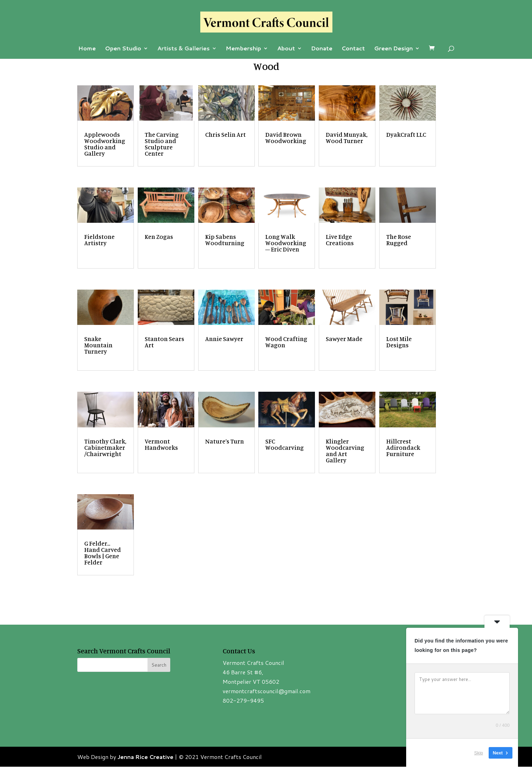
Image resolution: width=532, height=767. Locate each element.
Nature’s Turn (225, 441)
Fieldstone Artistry (99, 240)
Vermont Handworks (161, 444)
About (286, 49)
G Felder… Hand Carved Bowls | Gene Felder (103, 553)
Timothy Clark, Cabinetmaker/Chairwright (105, 447)
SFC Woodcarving (285, 444)
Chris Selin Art (225, 134)
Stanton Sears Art (164, 342)
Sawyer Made (344, 339)
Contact (353, 49)
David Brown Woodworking (286, 137)
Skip (479, 753)
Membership (243, 49)
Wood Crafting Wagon (286, 342)
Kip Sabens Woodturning (225, 240)
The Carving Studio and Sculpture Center (162, 144)
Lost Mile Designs (399, 342)
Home (87, 49)
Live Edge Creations (340, 240)
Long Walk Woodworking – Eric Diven (286, 243)
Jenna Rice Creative (145, 757)
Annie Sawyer (224, 339)
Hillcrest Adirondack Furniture (403, 447)
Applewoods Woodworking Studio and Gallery (105, 144)
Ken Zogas (159, 236)
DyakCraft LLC (406, 134)
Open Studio (123, 49)
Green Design (393, 49)
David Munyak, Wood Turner (347, 137)
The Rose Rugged (399, 240)
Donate (322, 49)
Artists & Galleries (184, 49)
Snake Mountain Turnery (98, 345)
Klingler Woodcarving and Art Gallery (345, 450)
